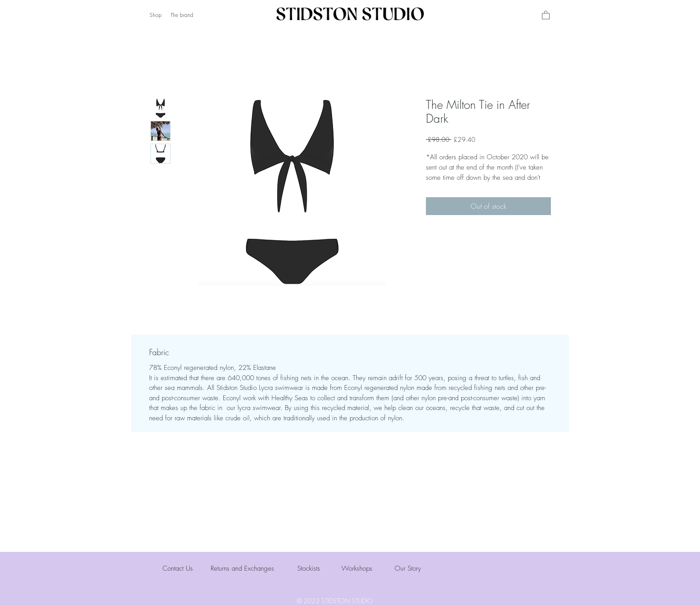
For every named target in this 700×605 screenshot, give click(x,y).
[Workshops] (373, 569)
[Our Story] (426, 569)
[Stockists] (329, 569)
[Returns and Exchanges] (246, 569)
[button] (546, 15)
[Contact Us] (194, 569)
